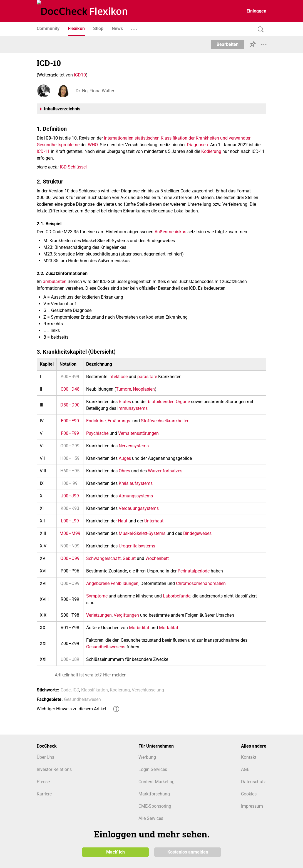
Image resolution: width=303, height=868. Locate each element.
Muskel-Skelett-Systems (142, 533)
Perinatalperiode (194, 571)
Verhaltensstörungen (138, 433)
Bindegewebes (197, 533)
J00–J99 (70, 496)
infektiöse (118, 377)
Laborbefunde (177, 596)
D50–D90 (70, 405)
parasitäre (147, 377)
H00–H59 (70, 458)
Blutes (125, 402)
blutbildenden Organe (169, 402)
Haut (123, 521)
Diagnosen (197, 145)
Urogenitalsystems (137, 546)
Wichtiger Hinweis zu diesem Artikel (71, 709)
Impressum (252, 806)
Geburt (129, 558)
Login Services (153, 769)
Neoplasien (144, 389)
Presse (43, 782)
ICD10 (80, 75)
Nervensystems (134, 446)
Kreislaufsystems (136, 483)
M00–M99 (70, 533)
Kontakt (249, 757)
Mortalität (169, 628)
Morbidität (139, 628)
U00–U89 (70, 659)
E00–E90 (70, 421)
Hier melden (115, 675)
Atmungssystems (136, 496)
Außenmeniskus (170, 232)
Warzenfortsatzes (165, 471)
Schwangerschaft (103, 558)
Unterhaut (154, 521)
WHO (93, 145)
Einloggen (256, 11)
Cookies (249, 794)
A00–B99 (70, 377)
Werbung (147, 757)
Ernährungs (119, 421)
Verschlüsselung (148, 690)
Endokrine (96, 421)
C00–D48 (70, 389)
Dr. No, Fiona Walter (95, 91)
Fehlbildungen (125, 583)
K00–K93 (70, 508)
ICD (76, 690)
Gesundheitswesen (82, 699)
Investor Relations (54, 769)
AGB (245, 769)
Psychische (97, 433)
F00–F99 (70, 433)
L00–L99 (70, 521)
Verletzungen (99, 615)
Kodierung (211, 151)
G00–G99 (70, 446)
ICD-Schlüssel (73, 167)
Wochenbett (157, 558)
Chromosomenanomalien (201, 583)
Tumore (123, 389)
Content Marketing (157, 782)
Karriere (44, 794)
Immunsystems (132, 408)
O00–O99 (70, 558)
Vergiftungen (126, 615)
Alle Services (151, 818)
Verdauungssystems (139, 508)
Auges (125, 458)
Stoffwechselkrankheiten (165, 421)
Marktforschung (154, 794)
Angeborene (98, 583)
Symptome (97, 596)
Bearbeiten (228, 44)
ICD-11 (43, 151)
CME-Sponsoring (155, 806)
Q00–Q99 (70, 583)
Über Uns (45, 757)
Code (66, 690)
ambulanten (55, 282)
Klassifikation (95, 690)
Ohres (124, 471)
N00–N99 (70, 546)
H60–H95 (70, 471)
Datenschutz (253, 782)
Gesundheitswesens (106, 647)
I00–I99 (70, 483)
